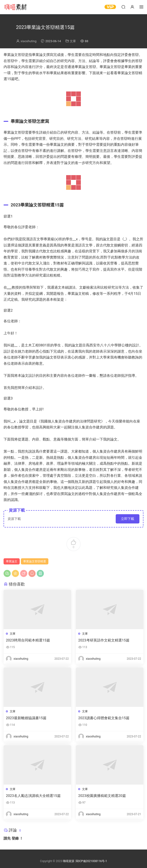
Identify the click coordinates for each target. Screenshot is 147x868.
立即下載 (128, 519)
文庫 (73, 41)
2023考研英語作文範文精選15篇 (104, 640)
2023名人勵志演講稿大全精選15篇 (33, 796)
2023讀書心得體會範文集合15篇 (104, 718)
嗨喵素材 (15, 7)
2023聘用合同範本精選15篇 (28, 640)
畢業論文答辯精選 (35, 561)
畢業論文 (12, 561)
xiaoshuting (29, 41)
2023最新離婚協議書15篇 (26, 718)
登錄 (15, 838)
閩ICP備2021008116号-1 (91, 861)
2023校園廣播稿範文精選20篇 (102, 796)
